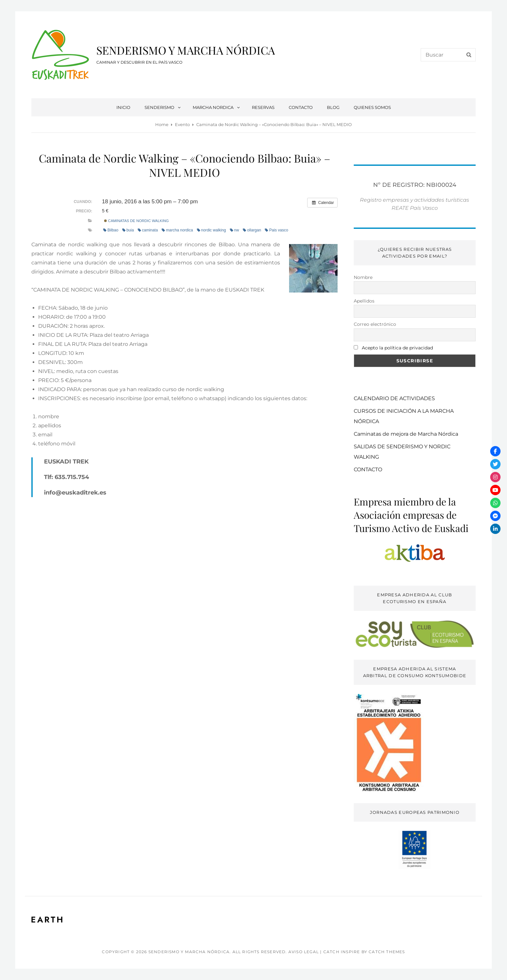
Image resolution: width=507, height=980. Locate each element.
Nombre (363, 277)
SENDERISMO (163, 107)
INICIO (123, 107)
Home (162, 124)
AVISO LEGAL (304, 952)
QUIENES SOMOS (372, 107)
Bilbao (111, 230)
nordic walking (211, 230)
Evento (182, 124)
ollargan (252, 230)
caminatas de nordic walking (136, 221)
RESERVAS (263, 107)
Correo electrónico (375, 324)
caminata (148, 230)
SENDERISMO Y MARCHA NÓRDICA (186, 50)
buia (128, 230)
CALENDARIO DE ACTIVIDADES (394, 398)
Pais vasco (276, 230)
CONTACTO (301, 107)
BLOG (333, 107)
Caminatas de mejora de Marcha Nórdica (406, 434)
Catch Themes (387, 952)
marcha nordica (177, 230)
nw (235, 230)
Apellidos (364, 301)
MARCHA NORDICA (217, 107)
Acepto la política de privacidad (397, 348)
